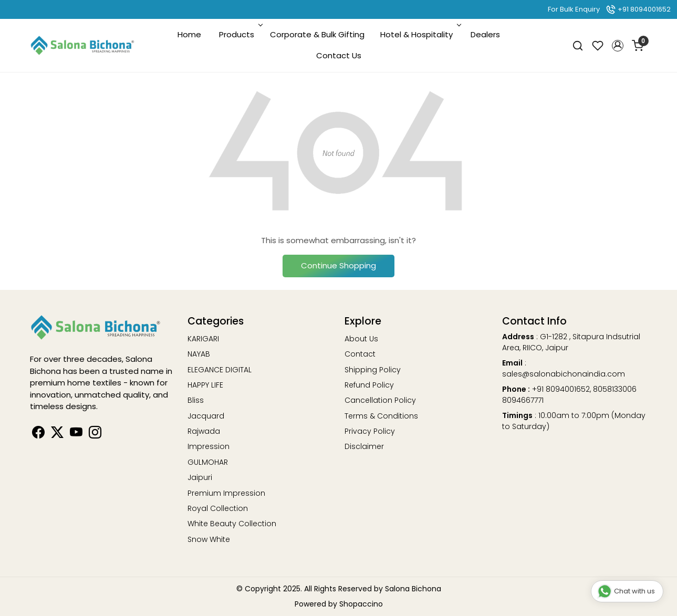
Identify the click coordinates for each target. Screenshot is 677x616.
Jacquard (206, 416)
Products (240, 34)
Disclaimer (364, 446)
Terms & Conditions (381, 416)
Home (189, 34)
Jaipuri (200, 477)
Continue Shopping (338, 265)
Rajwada (204, 431)
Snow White (209, 539)
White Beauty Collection (232, 524)
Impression (209, 446)
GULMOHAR (208, 462)
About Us (361, 339)
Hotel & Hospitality (420, 34)
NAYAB (199, 354)
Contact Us (339, 55)
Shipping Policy (373, 370)
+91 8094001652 (638, 9)
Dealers (485, 34)
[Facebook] (38, 434)
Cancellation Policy (380, 400)
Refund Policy (369, 385)
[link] (578, 45)
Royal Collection (218, 508)
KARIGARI (203, 339)
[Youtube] (76, 434)
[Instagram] (95, 434)
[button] (618, 46)
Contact (360, 354)
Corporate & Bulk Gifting (317, 34)
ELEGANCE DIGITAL (220, 370)
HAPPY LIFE (205, 385)
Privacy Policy (370, 431)
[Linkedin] (57, 434)
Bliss (196, 400)
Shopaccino (361, 604)
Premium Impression (226, 493)
